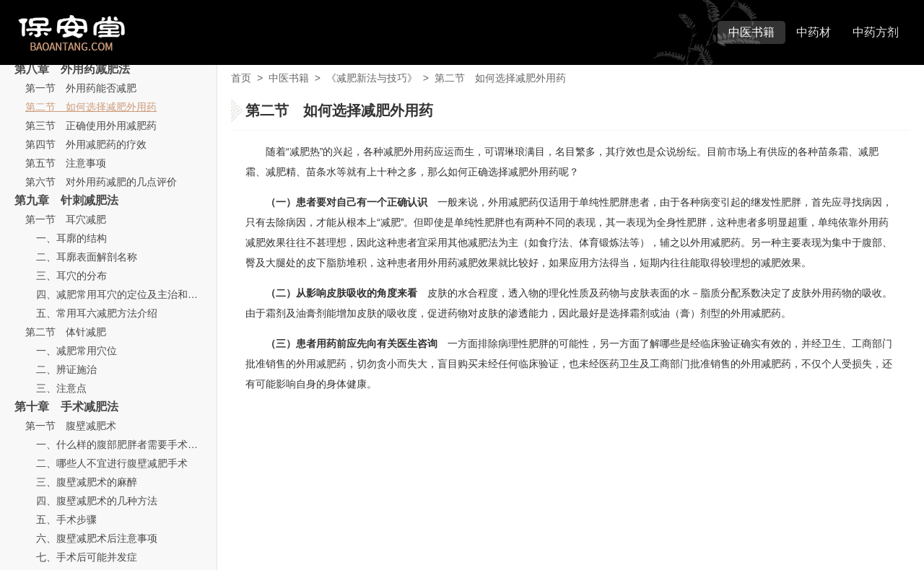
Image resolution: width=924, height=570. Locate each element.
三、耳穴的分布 (71, 276)
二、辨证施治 (66, 369)
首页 (241, 78)
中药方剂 (876, 32)
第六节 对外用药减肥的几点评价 (101, 182)
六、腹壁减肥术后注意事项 (97, 538)
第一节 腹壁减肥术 (71, 426)
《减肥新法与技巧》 (372, 78)
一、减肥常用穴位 (77, 351)
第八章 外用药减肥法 (72, 69)
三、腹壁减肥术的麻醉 (87, 482)
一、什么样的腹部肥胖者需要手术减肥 (122, 444)
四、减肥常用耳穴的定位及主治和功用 (122, 294)
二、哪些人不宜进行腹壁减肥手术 (112, 463)
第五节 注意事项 (66, 163)
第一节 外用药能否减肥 (81, 88)
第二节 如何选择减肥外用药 (91, 107)
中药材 (814, 32)
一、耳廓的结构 (71, 238)
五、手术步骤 (66, 519)
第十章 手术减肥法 (66, 407)
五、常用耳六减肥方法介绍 (97, 313)
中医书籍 (751, 32)
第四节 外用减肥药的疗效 (86, 144)
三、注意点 (61, 388)
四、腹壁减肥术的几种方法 (97, 501)
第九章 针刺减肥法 (66, 200)
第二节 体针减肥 (66, 332)
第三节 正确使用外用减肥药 (91, 126)
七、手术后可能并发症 (87, 557)
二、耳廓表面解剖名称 (87, 257)
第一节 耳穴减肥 (66, 219)
